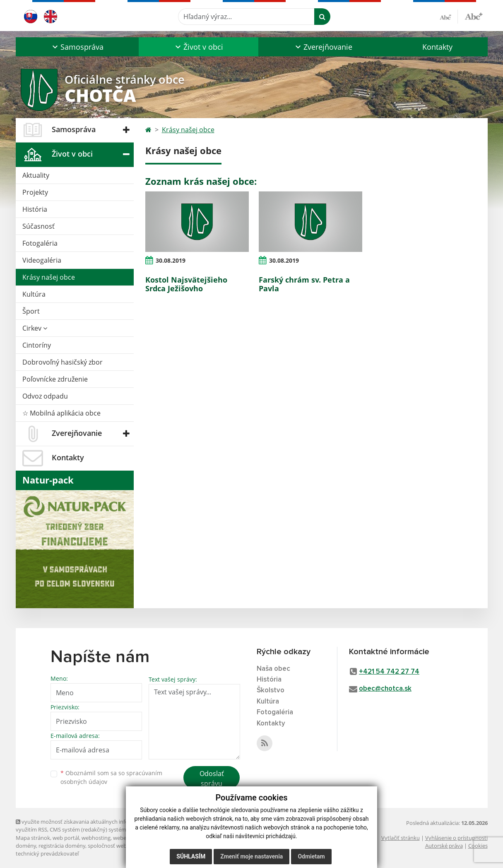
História (35, 209)
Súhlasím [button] (191, 856)
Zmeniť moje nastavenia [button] (251, 856)
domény (26, 846)
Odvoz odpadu (45, 396)
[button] (77, 47)
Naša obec (273, 669)
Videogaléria (42, 260)
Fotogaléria (40, 243)
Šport (31, 311)
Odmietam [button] (311, 856)
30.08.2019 (171, 260)
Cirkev (35, 328)
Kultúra (34, 294)
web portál (66, 838)
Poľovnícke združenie (55, 379)
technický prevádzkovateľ (47, 853)
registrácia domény (62, 846)
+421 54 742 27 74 (389, 672)
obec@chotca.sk (385, 689)
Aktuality (36, 175)
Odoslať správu (212, 779)
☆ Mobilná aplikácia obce (61, 413)
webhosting (96, 838)
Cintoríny (37, 345)
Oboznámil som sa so (111, 777)
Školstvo (271, 690)
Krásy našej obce (49, 277)
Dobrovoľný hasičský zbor (63, 362)
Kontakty (437, 47)
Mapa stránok (33, 838)
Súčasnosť (39, 226)
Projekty (35, 192)
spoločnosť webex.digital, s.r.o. (125, 846)
